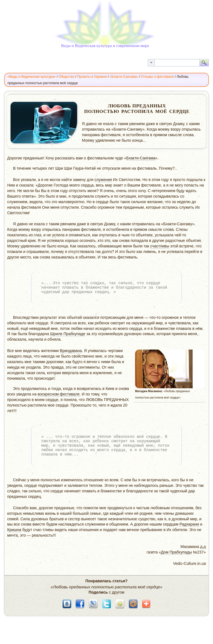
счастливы (160, 246)
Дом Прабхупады (176, 552)
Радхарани (189, 524)
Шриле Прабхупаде (68, 334)
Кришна (14, 530)
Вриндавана (71, 351)
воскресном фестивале (59, 394)
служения (103, 180)
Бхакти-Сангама (141, 158)
